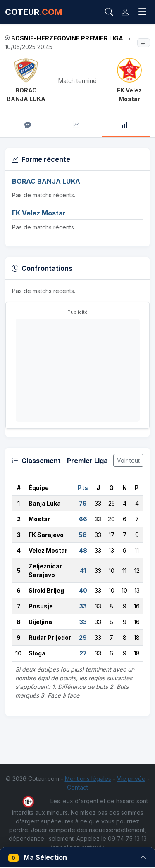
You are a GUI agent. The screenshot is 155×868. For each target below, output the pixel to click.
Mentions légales (88, 779)
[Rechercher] (109, 12)
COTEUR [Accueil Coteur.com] (33, 12)
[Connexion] (125, 12)
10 (19, 653)
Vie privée (131, 779)
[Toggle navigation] (143, 12)
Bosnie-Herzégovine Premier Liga (67, 38)
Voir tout (128, 460)
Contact (77, 787)
